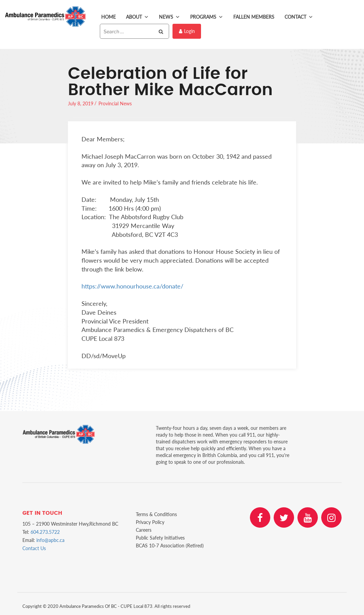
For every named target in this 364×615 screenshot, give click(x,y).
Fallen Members (254, 17)
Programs (207, 17)
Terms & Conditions (156, 514)
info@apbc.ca (50, 540)
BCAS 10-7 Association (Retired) (170, 546)
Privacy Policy (150, 522)
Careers (144, 530)
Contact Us (34, 548)
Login (187, 31)
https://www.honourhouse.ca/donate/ (132, 286)
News (169, 17)
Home (108, 17)
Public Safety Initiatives (160, 538)
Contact (299, 17)
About (137, 17)
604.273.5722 (45, 532)
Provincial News (115, 103)
